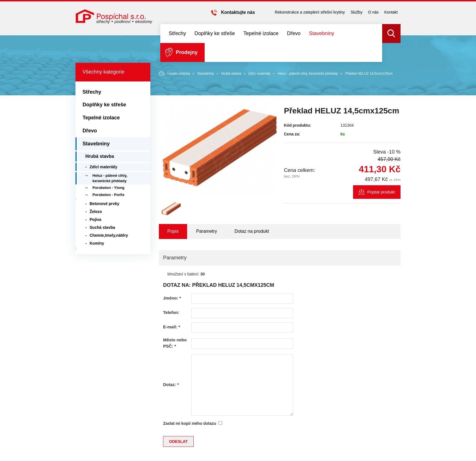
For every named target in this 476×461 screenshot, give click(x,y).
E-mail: (172, 327)
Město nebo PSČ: (175, 343)
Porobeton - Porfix (108, 195)
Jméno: (172, 298)
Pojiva (95, 219)
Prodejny (187, 52)
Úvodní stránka (175, 73)
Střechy (177, 33)
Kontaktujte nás (238, 12)
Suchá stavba (102, 227)
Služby (356, 12)
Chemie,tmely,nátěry (109, 235)
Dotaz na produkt (252, 231)
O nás (373, 12)
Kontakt (391, 12)
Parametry (207, 231)
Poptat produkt (381, 192)
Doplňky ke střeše (215, 33)
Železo (96, 212)
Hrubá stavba (231, 74)
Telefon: (171, 312)
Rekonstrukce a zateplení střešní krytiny (310, 12)
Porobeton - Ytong (108, 188)
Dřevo (294, 33)
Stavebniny (322, 33)
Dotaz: (171, 384)
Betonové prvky (104, 204)
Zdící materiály (259, 74)
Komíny (97, 243)
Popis (173, 231)
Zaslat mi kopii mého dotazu (190, 423)
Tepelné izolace (261, 33)
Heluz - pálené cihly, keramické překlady (308, 74)
